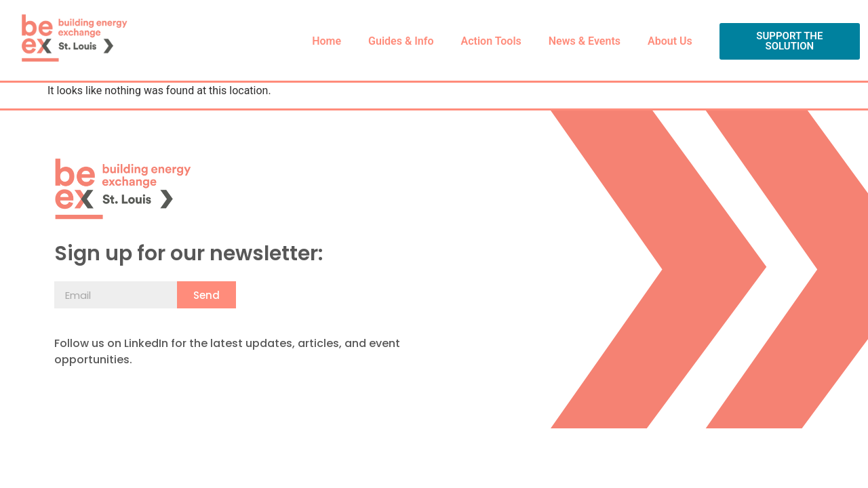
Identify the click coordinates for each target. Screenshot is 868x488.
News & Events (585, 41)
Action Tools (491, 41)
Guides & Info (401, 41)
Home (327, 41)
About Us (670, 41)
